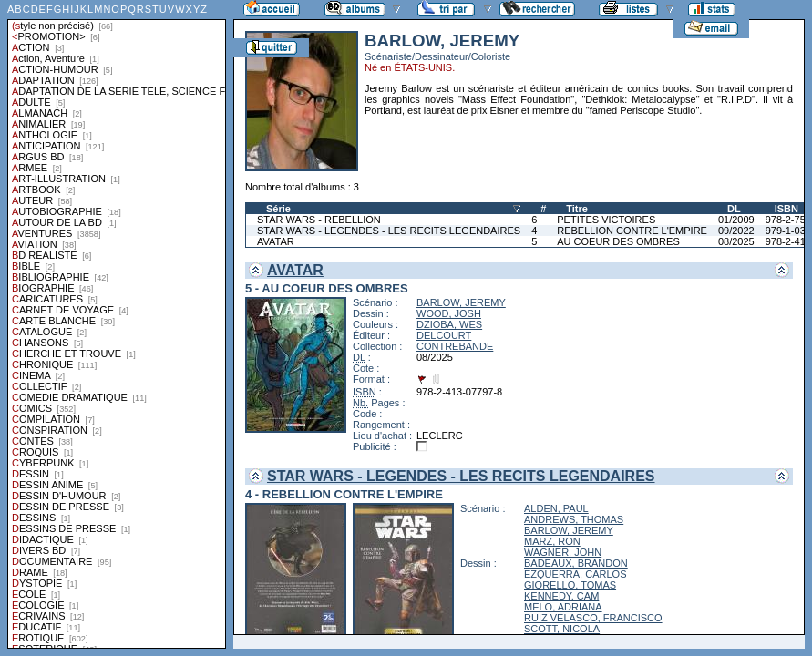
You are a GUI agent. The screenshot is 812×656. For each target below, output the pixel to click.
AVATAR (276, 241)
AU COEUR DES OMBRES (618, 241)
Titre (577, 209)
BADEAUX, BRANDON (576, 563)
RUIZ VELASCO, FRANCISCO (593, 618)
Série (278, 209)
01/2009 (736, 220)
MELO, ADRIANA (563, 607)
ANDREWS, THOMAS (574, 519)
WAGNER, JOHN (563, 552)
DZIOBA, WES (449, 324)
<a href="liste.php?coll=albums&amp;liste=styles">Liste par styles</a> (117, 324)
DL (734, 209)
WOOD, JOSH (449, 313)
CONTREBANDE (455, 346)
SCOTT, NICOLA (562, 629)
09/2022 (736, 231)
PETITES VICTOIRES (606, 220)
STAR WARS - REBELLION (319, 220)
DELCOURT (444, 335)
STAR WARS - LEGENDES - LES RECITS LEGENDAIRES (389, 231)
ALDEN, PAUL (556, 508)
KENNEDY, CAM (561, 596)
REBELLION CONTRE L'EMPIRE (632, 231)
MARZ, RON (552, 541)
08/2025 (736, 241)
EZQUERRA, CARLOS (575, 574)
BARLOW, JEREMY (461, 302)
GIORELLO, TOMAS (570, 585)
